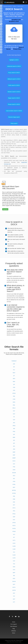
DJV (14, 464)
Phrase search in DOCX (14, 104)
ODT (14, 599)
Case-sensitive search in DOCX (14, 111)
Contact (20, 642)
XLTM (14, 558)
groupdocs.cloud (14, 21)
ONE (14, 499)
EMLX (14, 408)
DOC (14, 579)
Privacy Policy (17, 49)
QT (14, 376)
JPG (14, 423)
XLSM (14, 546)
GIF (14, 434)
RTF (14, 593)
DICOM (14, 473)
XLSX (14, 543)
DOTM (14, 590)
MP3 (14, 379)
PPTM (14, 523)
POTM (14, 529)
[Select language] (23, 2)
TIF (14, 417)
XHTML (14, 493)
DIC (14, 479)
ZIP (14, 384)
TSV (14, 564)
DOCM (14, 581)
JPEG (14, 426)
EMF (14, 455)
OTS (14, 570)
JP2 (14, 440)
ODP (14, 517)
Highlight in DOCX (14, 60)
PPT (14, 505)
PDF (14, 502)
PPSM (14, 531)
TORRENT (14, 361)
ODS (14, 567)
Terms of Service (15, 642)
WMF (14, 452)
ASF (14, 364)
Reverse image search (14, 117)
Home (14, 622)
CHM (14, 399)
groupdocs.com (16, 20)
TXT (14, 596)
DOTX (14, 587)
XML (14, 496)
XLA (14, 552)
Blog (14, 629)
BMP (14, 437)
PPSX (14, 514)
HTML (14, 484)
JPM (14, 449)
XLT (14, 537)
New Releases (14, 626)
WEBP (14, 458)
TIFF (14, 420)
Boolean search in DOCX (14, 92)
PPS (14, 511)
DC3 (14, 476)
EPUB (14, 393)
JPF (14, 443)
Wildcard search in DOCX (14, 79)
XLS (14, 534)
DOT (14, 584)
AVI (14, 367)
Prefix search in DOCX (14, 85)
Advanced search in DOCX (14, 66)
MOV (14, 373)
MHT (14, 487)
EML (14, 405)
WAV (14, 382)
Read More (5, 209)
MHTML (14, 490)
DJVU (14, 461)
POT (14, 520)
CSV (14, 561)
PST (14, 411)
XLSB (14, 549)
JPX (14, 446)
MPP (14, 573)
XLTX (14, 540)
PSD (14, 467)
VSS (14, 390)
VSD (14, 387)
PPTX (14, 508)
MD (14, 576)
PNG (14, 432)
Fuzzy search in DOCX (14, 73)
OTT (14, 602)
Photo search (14, 123)
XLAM (14, 555)
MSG (14, 402)
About (14, 633)
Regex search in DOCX (14, 98)
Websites (14, 631)
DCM (14, 470)
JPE (14, 429)
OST (14, 414)
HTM (14, 481)
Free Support (14, 624)
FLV (14, 370)
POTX (14, 526)
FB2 (14, 396)
